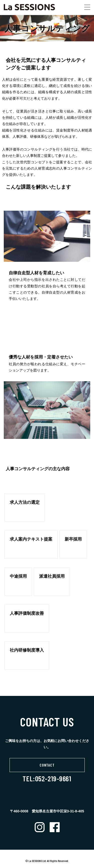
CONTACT (47, 765)
